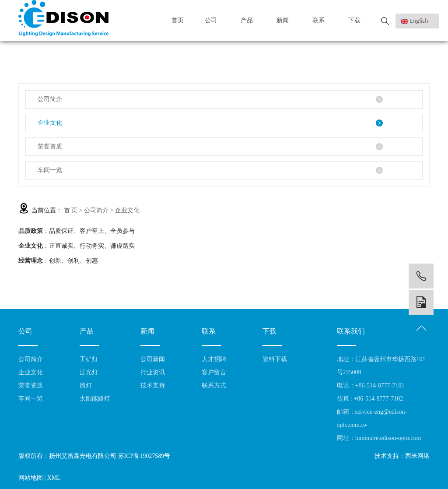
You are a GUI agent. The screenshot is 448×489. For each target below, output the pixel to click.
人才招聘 (214, 359)
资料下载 (275, 359)
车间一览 (50, 170)
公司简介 (50, 99)
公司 (213, 20)
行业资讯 (153, 372)
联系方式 (214, 385)
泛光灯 (89, 372)
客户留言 (214, 372)
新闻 (285, 20)
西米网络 (417, 456)
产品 (249, 20)
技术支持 (153, 385)
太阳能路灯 (95, 399)
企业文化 (50, 123)
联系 (321, 20)
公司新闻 (153, 359)
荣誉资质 (50, 146)
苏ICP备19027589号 (144, 456)
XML (54, 478)
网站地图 (31, 478)
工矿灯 (89, 359)
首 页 (71, 210)
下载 (357, 20)
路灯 (86, 385)
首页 (178, 20)
